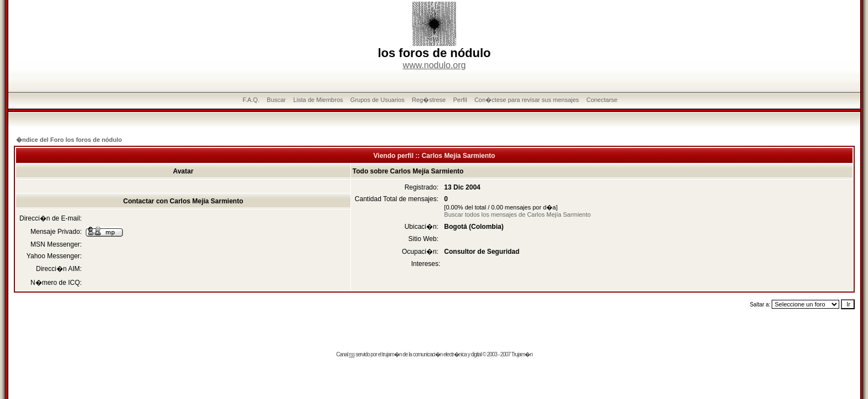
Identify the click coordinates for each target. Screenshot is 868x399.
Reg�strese (429, 100)
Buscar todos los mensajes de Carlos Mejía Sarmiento (517, 214)
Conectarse (602, 100)
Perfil (460, 100)
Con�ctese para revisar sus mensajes (527, 100)
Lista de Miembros (318, 100)
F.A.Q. (251, 100)
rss (352, 354)
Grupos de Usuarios (378, 100)
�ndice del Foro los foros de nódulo (69, 140)
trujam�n (392, 354)
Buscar (276, 100)
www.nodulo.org (435, 65)
